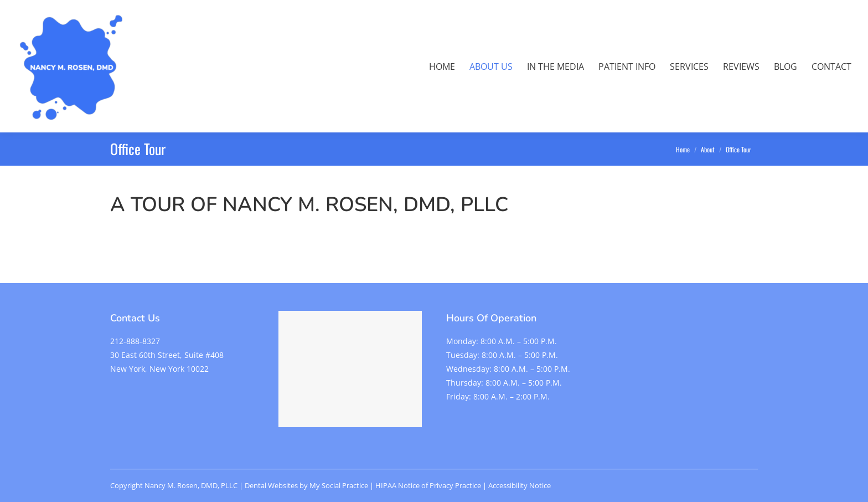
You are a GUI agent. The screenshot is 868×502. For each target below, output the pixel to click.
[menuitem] (442, 66)
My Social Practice (338, 485)
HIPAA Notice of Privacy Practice (428, 485)
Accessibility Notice (520, 485)
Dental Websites (271, 485)
